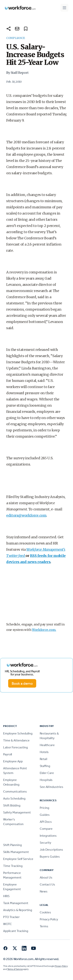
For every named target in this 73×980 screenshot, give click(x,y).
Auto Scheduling (14, 798)
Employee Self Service (18, 859)
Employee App (13, 761)
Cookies (45, 912)
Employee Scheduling (18, 733)
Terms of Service (15, 969)
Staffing (45, 766)
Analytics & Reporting (18, 910)
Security (45, 843)
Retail (43, 759)
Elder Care (47, 773)
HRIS (6, 896)
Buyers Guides (50, 857)
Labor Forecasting (15, 747)
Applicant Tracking (16, 931)
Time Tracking (13, 866)
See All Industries (51, 787)
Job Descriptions (51, 850)
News (44, 891)
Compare (46, 829)
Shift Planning (12, 845)
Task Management (16, 903)
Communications (15, 791)
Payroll (7, 754)
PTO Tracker (11, 917)
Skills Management (16, 852)
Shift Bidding (12, 805)
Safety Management (17, 812)
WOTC (7, 924)
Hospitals (46, 780)
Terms (44, 926)
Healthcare (47, 745)
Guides (45, 815)
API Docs (46, 822)
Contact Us (47, 884)
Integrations (48, 836)
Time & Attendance (16, 740)
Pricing (44, 808)
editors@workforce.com (26, 515)
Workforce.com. (44, 630)
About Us (46, 877)
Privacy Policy (49, 919)
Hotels (44, 752)
